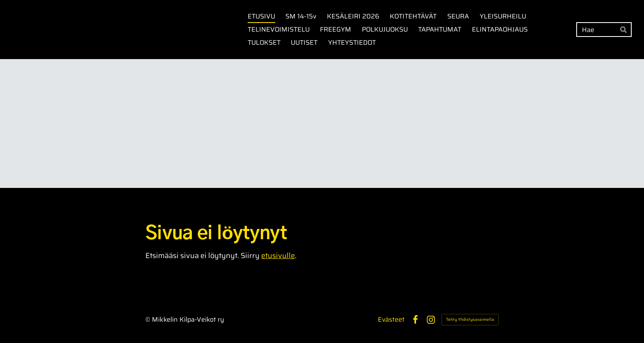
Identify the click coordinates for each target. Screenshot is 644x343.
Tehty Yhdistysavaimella (470, 319)
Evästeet (391, 320)
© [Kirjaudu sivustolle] (149, 319)
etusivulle (278, 256)
